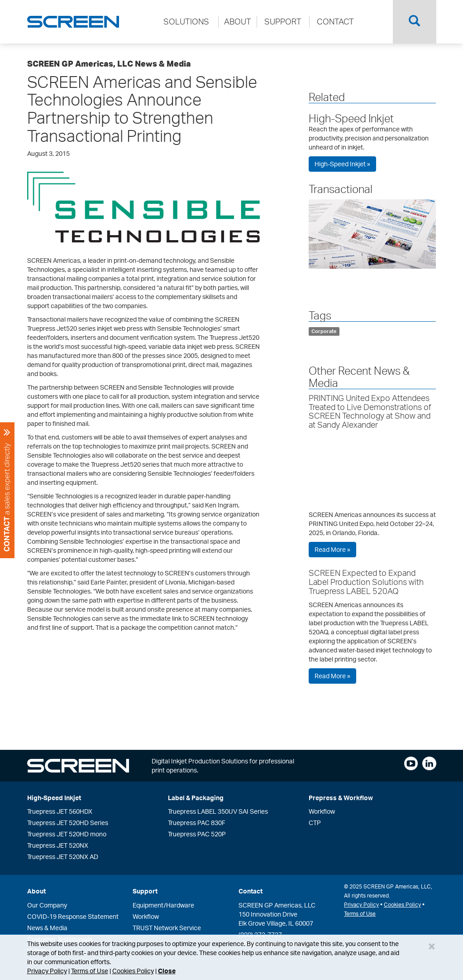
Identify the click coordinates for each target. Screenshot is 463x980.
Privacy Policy (47, 971)
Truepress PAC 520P (197, 834)
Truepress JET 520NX (58, 845)
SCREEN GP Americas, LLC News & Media (109, 63)
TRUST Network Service (167, 928)
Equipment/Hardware (163, 905)
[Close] (432, 946)
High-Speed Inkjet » (342, 164)
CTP (315, 823)
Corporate (324, 331)
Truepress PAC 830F (197, 823)
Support (145, 891)
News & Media (47, 928)
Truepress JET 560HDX (60, 811)
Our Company (47, 905)
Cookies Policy (133, 971)
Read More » (332, 549)
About (36, 891)
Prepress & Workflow (341, 798)
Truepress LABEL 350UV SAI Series (218, 811)
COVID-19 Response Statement (73, 916)
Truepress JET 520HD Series (68, 823)
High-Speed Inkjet (351, 118)
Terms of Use (90, 971)
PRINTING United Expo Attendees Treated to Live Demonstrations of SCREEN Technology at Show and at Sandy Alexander (370, 411)
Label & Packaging (196, 798)
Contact (251, 891)
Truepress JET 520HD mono (67, 834)
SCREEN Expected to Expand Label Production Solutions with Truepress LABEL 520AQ (366, 582)
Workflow (322, 811)
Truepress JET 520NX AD (63, 857)
